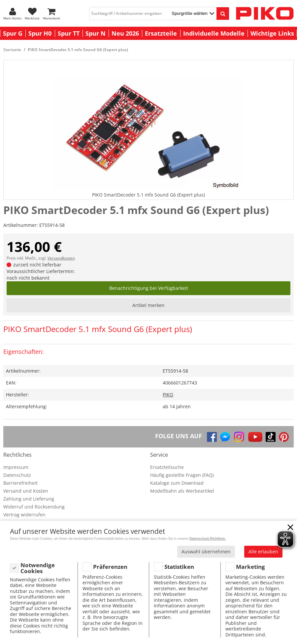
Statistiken (179, 567)
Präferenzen (110, 567)
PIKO (168, 395)
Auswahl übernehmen (206, 552)
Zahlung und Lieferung (29, 499)
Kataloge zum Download (177, 483)
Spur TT (69, 33)
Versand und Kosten (26, 491)
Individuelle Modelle (214, 33)
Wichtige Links (272, 33)
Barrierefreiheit (20, 483)
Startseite (12, 50)
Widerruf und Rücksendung (34, 507)
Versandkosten (61, 258)
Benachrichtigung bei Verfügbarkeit (149, 288)
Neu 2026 (125, 33)
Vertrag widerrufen (24, 515)
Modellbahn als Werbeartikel (182, 491)
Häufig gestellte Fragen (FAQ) (182, 475)
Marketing (250, 567)
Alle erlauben (263, 552)
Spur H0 (40, 33)
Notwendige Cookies (38, 568)
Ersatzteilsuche (167, 467)
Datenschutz (17, 475)
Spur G (13, 33)
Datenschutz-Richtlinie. (208, 539)
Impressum (16, 467)
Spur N (96, 33)
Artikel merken (148, 305)
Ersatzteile (161, 33)
